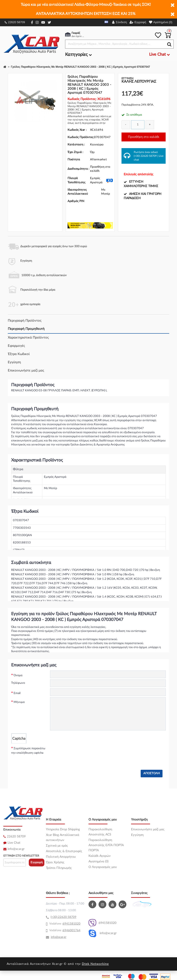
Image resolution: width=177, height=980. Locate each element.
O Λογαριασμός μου (103, 867)
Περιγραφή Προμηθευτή (26, 329)
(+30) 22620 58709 (145, 156)
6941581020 (102, 923)
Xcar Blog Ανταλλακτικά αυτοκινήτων (63, 838)
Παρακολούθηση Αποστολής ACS (100, 832)
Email (17, 693)
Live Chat (14, 843)
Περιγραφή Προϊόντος (25, 321)
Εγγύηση (14, 362)
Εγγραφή (37, 863)
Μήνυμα (19, 702)
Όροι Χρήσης (55, 862)
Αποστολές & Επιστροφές (64, 851)
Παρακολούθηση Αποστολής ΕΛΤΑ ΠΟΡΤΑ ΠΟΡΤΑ (106, 845)
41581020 (73, 924)
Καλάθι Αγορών (100, 856)
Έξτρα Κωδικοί (19, 354)
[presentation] (84, 752)
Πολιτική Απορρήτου (61, 857)
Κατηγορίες (78, 55)
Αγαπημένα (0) (99, 862)
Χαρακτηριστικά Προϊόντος (28, 338)
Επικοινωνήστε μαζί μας (26, 371)
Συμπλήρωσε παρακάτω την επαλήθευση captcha (28, 751)
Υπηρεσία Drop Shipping (63, 829)
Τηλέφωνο (18, 683)
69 (64, 924)
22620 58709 (15, 22)
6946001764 (72, 930)
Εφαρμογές (16, 346)
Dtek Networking (95, 964)
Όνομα (18, 675)
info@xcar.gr (16, 849)
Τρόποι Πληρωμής (59, 868)
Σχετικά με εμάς (57, 846)
